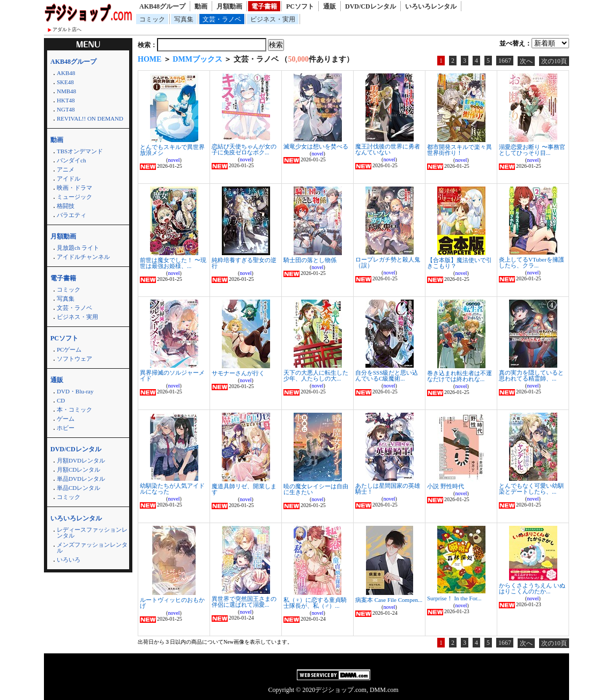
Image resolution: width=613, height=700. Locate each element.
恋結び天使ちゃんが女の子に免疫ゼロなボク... (244, 149)
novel (174, 160)
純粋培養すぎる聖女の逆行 (244, 263)
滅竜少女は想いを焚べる (316, 146)
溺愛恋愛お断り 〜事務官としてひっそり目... (532, 150)
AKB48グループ (162, 6)
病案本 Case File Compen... (389, 600)
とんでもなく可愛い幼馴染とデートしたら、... (531, 489)
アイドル (69, 178)
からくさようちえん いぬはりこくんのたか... (532, 588)
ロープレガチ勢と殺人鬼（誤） (388, 262)
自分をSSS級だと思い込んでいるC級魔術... (387, 375)
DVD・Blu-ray (75, 391)
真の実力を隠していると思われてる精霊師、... (531, 375)
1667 (505, 61)
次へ (526, 61)
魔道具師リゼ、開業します (244, 489)
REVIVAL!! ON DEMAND (90, 118)
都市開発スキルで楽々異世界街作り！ (459, 150)
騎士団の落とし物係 (310, 260)
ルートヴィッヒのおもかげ (172, 603)
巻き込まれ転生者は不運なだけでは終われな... (459, 376)
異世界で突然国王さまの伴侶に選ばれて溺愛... (244, 602)
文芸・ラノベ (222, 19)
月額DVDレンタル (81, 460)
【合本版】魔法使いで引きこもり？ (459, 263)
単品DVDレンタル (81, 479)
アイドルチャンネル (83, 257)
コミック (152, 19)
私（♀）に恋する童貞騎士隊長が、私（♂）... (315, 603)
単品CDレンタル (79, 488)
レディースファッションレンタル (92, 533)
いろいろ (69, 560)
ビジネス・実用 (273, 19)
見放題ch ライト (78, 248)
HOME (149, 59)
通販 (330, 6)
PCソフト (300, 6)
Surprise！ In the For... (454, 598)
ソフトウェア (74, 359)
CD (61, 400)
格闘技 (66, 206)
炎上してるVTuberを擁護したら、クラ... (532, 262)
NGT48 (66, 109)
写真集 (184, 19)
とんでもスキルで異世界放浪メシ (172, 150)
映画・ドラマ (74, 188)
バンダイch (71, 160)
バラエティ (72, 215)
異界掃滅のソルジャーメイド (172, 375)
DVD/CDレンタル (371, 6)
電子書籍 (264, 6)
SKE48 (65, 82)
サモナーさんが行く (238, 373)
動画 (201, 6)
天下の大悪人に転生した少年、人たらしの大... (316, 375)
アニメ (66, 169)
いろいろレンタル (431, 6)
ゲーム (66, 419)
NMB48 (66, 91)
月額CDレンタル (79, 470)
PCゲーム (69, 349)
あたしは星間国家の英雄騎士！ (388, 489)
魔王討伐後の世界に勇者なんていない (388, 149)
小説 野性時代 (446, 486)
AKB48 (66, 73)
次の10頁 (554, 61)
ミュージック (74, 197)
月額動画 (229, 6)
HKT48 (66, 100)
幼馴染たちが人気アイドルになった (172, 489)
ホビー (66, 428)
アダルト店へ (67, 29)
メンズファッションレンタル (92, 548)
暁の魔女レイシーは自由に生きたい (316, 489)
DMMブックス (197, 59)
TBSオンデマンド (80, 151)
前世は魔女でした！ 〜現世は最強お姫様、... (173, 263)
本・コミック (74, 409)
